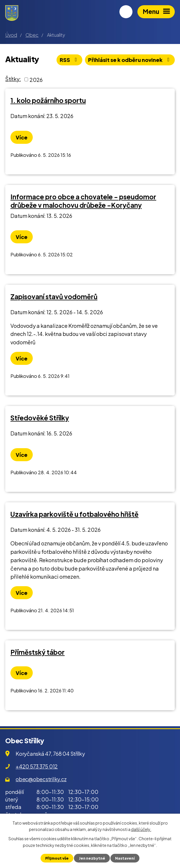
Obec (32, 35)
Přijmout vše (57, 858)
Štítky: (13, 79)
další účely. (141, 829)
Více (22, 137)
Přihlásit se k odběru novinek (130, 60)
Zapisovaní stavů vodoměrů (54, 297)
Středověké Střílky (40, 418)
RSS (70, 60)
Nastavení (125, 858)
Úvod (11, 35)
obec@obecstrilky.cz (41, 779)
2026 (36, 79)
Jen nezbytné (92, 858)
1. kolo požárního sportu (48, 100)
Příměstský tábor (38, 652)
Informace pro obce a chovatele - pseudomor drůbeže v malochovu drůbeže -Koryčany (83, 201)
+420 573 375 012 (37, 766)
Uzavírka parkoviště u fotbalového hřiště (74, 514)
